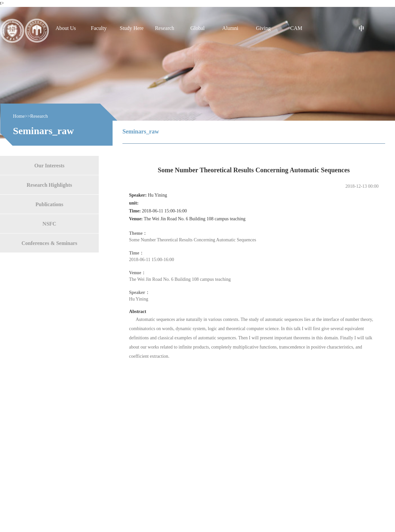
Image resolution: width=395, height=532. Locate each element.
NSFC (49, 223)
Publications (49, 204)
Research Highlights (49, 185)
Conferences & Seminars (49, 243)
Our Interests (49, 165)
